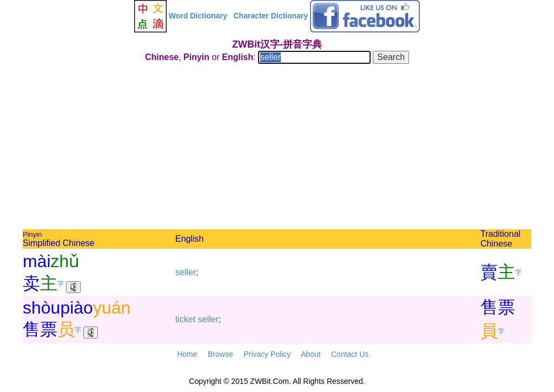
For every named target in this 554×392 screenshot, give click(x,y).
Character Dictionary (271, 16)
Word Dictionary (198, 16)
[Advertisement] (277, 148)
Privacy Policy (267, 354)
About (311, 354)
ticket (185, 319)
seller (186, 272)
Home (187, 354)
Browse (220, 354)
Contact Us (350, 354)
